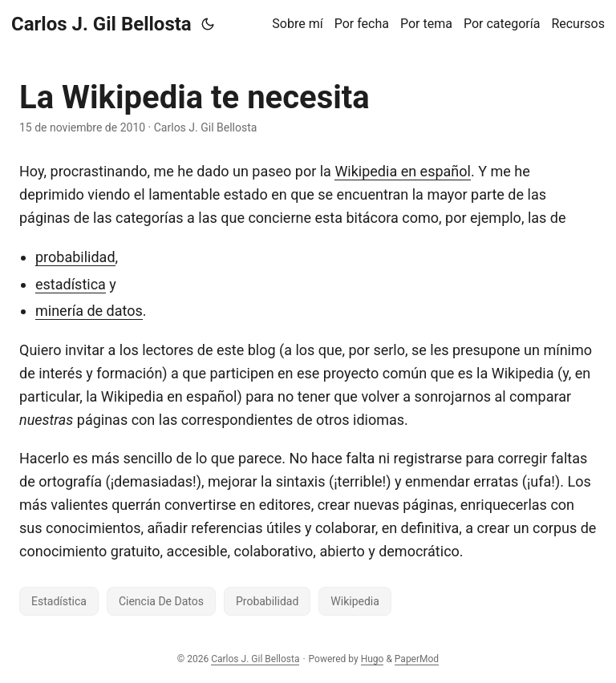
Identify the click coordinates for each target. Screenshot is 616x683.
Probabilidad (267, 601)
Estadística (59, 601)
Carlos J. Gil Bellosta (101, 24)
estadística (71, 284)
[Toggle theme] (208, 24)
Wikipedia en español (403, 171)
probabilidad (75, 257)
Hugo (373, 659)
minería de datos (89, 311)
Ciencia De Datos (161, 601)
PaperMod (417, 659)
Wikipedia (355, 601)
